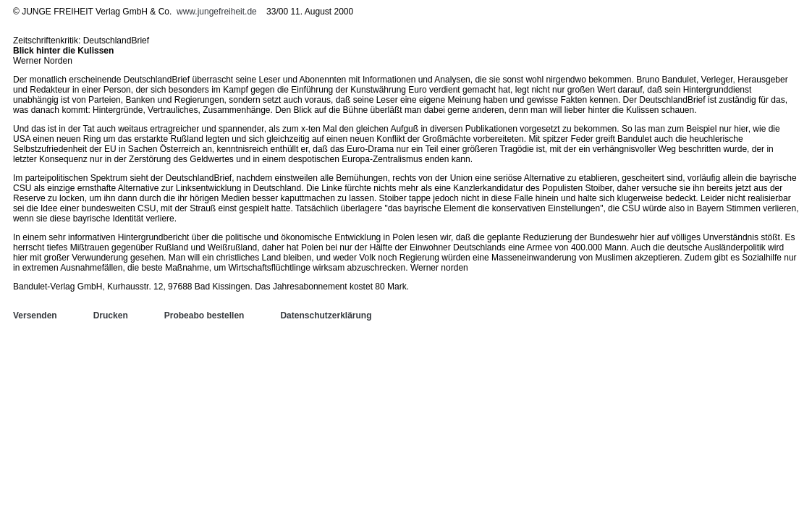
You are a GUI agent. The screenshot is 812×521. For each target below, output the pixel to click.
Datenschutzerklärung (326, 315)
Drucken (111, 315)
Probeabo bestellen (204, 315)
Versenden (35, 315)
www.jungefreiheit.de (217, 12)
